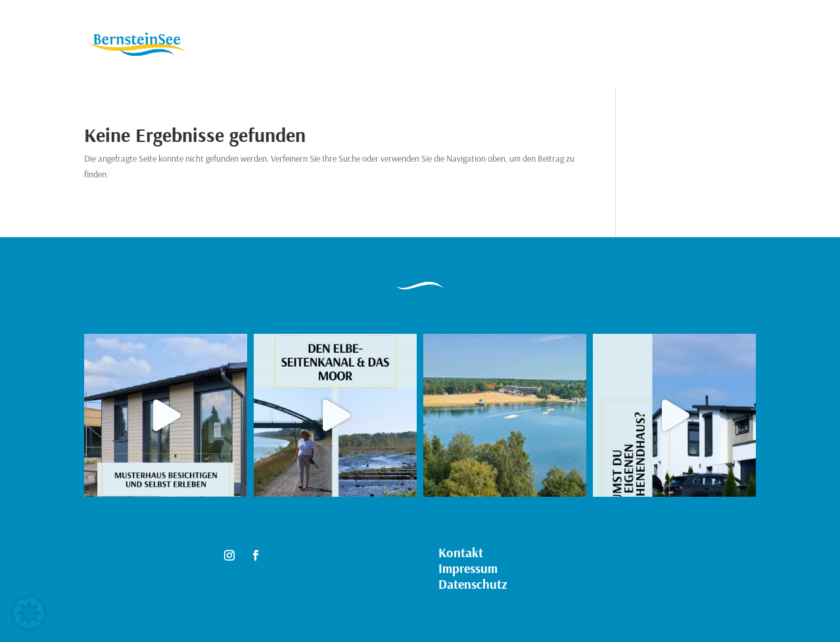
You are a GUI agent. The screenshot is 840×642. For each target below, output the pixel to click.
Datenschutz (473, 584)
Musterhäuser (401, 45)
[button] (29, 613)
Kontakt (474, 45)
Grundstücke (317, 45)
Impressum (468, 568)
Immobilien (241, 45)
